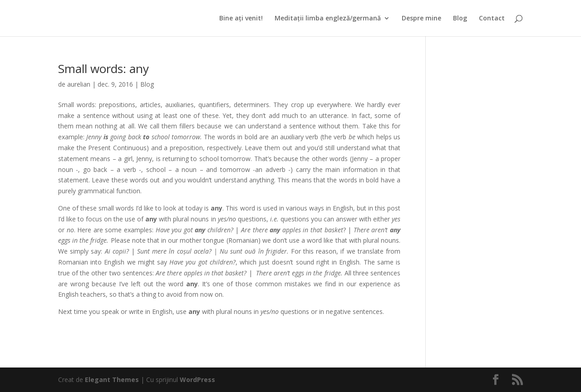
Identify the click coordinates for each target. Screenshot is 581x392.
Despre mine (421, 19)
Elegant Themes (112, 380)
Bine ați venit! (241, 19)
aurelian (79, 84)
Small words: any (103, 69)
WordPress (197, 380)
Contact (492, 19)
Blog (460, 19)
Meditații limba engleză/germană (328, 19)
